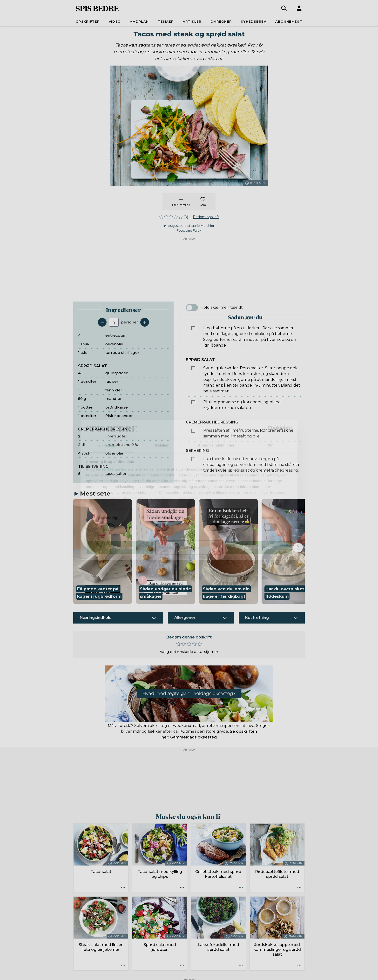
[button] (103, 552)
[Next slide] (298, 548)
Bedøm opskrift (206, 217)
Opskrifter (88, 21)
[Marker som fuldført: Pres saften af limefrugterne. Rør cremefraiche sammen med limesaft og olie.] (193, 431)
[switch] (192, 308)
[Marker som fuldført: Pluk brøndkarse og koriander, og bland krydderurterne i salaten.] (193, 402)
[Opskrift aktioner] (123, 887)
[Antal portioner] (114, 322)
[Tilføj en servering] (145, 322)
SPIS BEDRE (97, 8)
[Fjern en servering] (102, 322)
